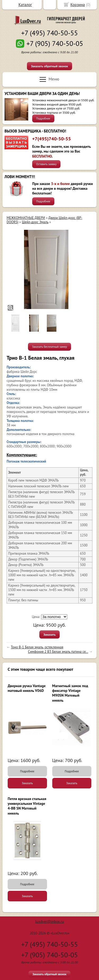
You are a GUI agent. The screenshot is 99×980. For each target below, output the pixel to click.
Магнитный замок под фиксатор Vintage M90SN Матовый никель (70, 693)
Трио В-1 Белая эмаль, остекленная (37, 647)
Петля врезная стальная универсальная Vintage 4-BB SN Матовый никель (27, 806)
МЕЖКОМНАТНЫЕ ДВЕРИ (26, 218)
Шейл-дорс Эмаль (35, 222)
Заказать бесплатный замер (49, 347)
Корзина (78, 5)
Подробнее (43, 118)
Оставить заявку (46, 164)
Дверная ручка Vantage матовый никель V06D (27, 688)
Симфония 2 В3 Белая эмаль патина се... (58, 652)
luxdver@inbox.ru (49, 921)
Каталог (25, 5)
